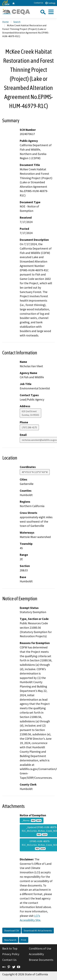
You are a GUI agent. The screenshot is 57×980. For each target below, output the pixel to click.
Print (24, 940)
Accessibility (36, 954)
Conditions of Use (40, 948)
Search (17, 22)
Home (5, 22)
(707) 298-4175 (29, 427)
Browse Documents (41, 960)
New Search (10, 940)
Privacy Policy (11, 954)
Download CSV (12, 931)
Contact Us (38, 3)
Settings (50, 3)
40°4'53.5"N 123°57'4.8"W (35, 472)
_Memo (32, 820)
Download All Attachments (38, 931)
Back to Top (10, 948)
